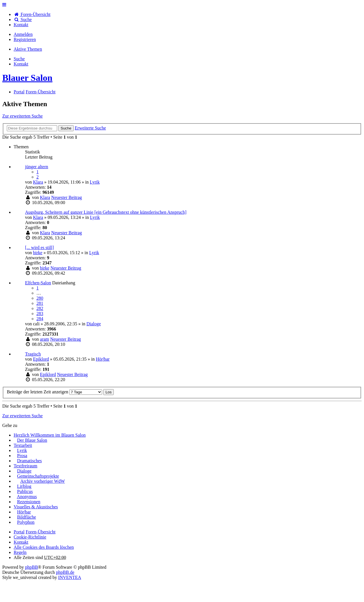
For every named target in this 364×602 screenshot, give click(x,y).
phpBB (31, 567)
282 (40, 308)
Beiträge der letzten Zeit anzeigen (54, 392)
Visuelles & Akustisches (36, 507)
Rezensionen (29, 502)
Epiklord (41, 359)
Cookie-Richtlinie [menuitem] (30, 537)
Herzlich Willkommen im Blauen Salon (50, 435)
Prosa (22, 456)
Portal (19, 92)
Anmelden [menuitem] (23, 34)
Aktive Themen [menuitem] (28, 49)
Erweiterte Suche (90, 128)
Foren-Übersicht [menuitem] (32, 14)
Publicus (25, 491)
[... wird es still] (39, 247)
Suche (66, 128)
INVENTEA (70, 577)
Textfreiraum (25, 466)
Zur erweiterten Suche (22, 116)
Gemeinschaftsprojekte (38, 476)
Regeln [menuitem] (20, 552)
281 (40, 303)
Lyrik (95, 182)
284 (40, 319)
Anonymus (27, 497)
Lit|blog (24, 486)
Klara (38, 182)
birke (38, 253)
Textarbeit (23, 445)
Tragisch (33, 354)
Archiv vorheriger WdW (43, 481)
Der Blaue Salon (32, 440)
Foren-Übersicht (41, 532)
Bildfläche (27, 517)
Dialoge (94, 324)
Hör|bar (103, 359)
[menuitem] (21, 25)
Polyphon (26, 522)
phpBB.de (65, 572)
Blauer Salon (27, 78)
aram (45, 339)
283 (40, 314)
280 (40, 298)
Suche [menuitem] (23, 19)
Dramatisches (29, 461)
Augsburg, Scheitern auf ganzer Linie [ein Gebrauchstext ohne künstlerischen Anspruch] (106, 212)
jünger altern (37, 167)
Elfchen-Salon (38, 283)
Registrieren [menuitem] (25, 39)
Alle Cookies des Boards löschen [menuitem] (44, 547)
